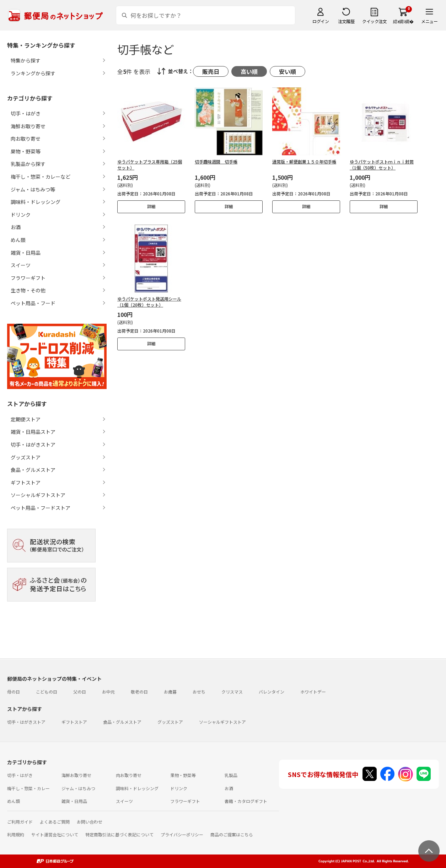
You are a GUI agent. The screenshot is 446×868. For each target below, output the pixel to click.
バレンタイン (272, 692)
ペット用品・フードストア (41, 508)
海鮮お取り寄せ (76, 775)
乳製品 (231, 775)
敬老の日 (139, 692)
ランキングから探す (33, 73)
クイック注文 (374, 21)
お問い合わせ (90, 822)
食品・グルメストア (33, 470)
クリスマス (232, 692)
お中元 (108, 692)
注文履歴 (346, 21)
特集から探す (26, 60)
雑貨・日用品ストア (33, 432)
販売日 (211, 71)
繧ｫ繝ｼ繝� (403, 21)
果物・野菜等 (183, 775)
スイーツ (124, 801)
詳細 (151, 206)
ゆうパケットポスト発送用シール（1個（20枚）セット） (149, 302)
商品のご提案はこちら (232, 834)
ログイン (321, 21)
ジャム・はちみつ (78, 788)
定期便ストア (26, 419)
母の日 (14, 692)
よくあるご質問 (55, 822)
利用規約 (16, 834)
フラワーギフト (185, 801)
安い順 (288, 71)
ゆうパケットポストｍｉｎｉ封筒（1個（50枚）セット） (382, 165)
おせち (199, 692)
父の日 (80, 692)
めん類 (14, 801)
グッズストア (26, 457)
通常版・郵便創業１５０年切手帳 (304, 161)
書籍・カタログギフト (246, 801)
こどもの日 (47, 692)
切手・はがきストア (33, 444)
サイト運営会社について (55, 834)
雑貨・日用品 (74, 801)
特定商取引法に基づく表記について (119, 834)
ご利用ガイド (20, 822)
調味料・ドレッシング (137, 788)
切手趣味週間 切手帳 (216, 161)
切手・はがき (20, 775)
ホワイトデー (313, 692)
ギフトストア (26, 482)
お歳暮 (170, 692)
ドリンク (179, 788)
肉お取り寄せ (129, 775)
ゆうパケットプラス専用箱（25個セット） (150, 165)
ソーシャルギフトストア (38, 495)
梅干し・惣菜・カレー (28, 788)
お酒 (229, 788)
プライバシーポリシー (182, 834)
